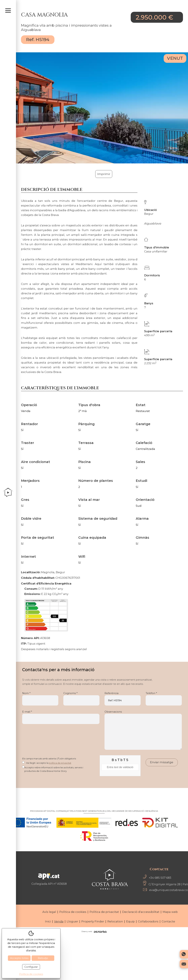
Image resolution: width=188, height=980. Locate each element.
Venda (59, 921)
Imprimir (104, 174)
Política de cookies (73, 912)
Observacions (143, 730)
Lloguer (72, 921)
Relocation (115, 921)
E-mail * (61, 717)
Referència (123, 699)
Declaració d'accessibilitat (141, 912)
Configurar (31, 967)
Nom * (40, 699)
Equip (130, 921)
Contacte (168, 921)
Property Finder (93, 921)
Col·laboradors (148, 921)
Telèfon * (164, 699)
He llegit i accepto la (49, 763)
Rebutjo (43, 958)
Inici (48, 921)
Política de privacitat (104, 912)
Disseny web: (94, 932)
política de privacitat (60, 763)
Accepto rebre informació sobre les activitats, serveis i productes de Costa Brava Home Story (54, 769)
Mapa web (170, 912)
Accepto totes (19, 958)
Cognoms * (81, 699)
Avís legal (49, 912)
